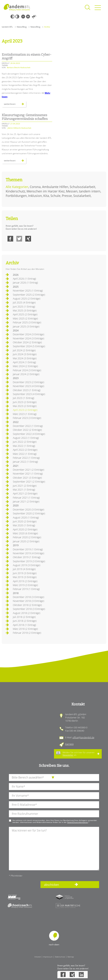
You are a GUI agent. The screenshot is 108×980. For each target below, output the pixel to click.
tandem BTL (7, 27)
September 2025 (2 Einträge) (29, 295)
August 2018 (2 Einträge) (27, 613)
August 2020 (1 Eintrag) (26, 517)
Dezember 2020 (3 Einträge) (29, 509)
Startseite (17, 7)
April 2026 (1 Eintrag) (24, 279)
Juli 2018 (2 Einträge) (24, 617)
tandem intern (90, 191)
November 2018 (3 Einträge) (29, 601)
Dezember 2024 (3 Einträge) (29, 334)
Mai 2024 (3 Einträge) (25, 358)
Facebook (10, 239)
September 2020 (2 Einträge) (29, 513)
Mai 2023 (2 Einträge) (25, 406)
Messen (72, 191)
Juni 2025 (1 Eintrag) (24, 307)
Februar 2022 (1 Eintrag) (26, 458)
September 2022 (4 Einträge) (29, 434)
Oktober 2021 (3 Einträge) (27, 478)
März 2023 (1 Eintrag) (25, 414)
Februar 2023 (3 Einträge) (27, 418)
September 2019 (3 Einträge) (29, 561)
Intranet (38, 957)
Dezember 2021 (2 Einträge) (29, 470)
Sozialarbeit (82, 196)
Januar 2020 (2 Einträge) (26, 541)
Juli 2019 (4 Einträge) (24, 569)
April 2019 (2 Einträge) (25, 581)
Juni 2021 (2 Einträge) (25, 486)
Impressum (48, 957)
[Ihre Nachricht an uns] (54, 848)
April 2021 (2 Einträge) (25, 493)
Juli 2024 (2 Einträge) (24, 350)
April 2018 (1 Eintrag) (24, 625)
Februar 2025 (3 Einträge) (27, 322)
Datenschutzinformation (78, 822)
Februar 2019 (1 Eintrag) (26, 589)
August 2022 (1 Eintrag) (26, 438)
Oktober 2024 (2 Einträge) (27, 342)
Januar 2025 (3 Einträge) (26, 326)
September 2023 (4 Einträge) (29, 394)
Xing (28, 239)
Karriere (69, 744)
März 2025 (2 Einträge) (25, 318)
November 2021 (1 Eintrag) (28, 474)
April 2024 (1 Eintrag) (24, 362)
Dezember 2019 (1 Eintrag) (28, 549)
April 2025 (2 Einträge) (25, 314)
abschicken (52, 885)
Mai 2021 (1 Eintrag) (24, 490)
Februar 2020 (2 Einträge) (27, 537)
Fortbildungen (16, 196)
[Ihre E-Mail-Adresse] (54, 805)
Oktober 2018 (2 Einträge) (27, 605)
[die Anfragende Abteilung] (54, 778)
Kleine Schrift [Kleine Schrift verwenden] (23, 17)
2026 (16, 275)
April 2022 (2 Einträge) (25, 450)
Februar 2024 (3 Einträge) (27, 370)
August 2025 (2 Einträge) (27, 299)
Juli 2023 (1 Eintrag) (24, 398)
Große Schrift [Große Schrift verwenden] (28, 17)
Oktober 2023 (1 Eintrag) (27, 390)
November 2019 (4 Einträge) (29, 553)
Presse (67, 196)
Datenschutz (60, 957)
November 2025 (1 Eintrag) (28, 291)
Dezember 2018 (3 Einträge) (29, 597)
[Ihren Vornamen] (54, 796)
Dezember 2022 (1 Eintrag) (28, 426)
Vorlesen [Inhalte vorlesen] (34, 17)
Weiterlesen (15, 105)
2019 (16, 545)
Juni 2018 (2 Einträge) (25, 621)
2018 (16, 593)
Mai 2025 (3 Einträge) (25, 310)
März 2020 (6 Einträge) (25, 533)
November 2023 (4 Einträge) (29, 386)
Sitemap (71, 957)
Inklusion (35, 196)
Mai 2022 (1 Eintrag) (24, 446)
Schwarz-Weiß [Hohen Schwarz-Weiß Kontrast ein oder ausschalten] (12, 17)
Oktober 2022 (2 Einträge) (27, 430)
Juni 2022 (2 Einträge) (25, 442)
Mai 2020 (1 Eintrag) (24, 525)
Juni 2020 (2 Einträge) (25, 521)
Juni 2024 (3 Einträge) (25, 354)
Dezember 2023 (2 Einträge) (29, 382)
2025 (16, 287)
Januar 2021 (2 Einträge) (26, 501)
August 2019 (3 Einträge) (27, 565)
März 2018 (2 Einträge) (25, 629)
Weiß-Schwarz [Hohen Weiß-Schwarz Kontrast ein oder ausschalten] (17, 17)
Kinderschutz (15, 191)
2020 (16, 505)
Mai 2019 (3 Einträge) (25, 577)
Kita (46, 196)
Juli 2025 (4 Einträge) (24, 302)
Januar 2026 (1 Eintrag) (25, 283)
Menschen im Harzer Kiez (46, 191)
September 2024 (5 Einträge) (29, 346)
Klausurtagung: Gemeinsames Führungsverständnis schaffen (25, 117)
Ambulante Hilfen (55, 187)
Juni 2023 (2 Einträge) (25, 402)
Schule (55, 196)
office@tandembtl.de (83, 737)
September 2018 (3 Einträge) (29, 609)
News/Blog (22, 27)
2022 (16, 422)
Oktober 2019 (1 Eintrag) (27, 557)
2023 (16, 378)
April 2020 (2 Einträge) (25, 529)
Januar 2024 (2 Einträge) (26, 374)
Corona (35, 187)
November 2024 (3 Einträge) (29, 338)
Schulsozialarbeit (82, 187)
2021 (16, 466)
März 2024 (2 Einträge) (25, 366)
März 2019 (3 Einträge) (25, 585)
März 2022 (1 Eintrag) (25, 454)
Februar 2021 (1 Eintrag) (26, 498)
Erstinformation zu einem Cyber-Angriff (27, 57)
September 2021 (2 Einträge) (29, 482)
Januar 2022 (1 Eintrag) (25, 462)
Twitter (19, 239)
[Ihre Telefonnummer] (54, 814)
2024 (16, 330)
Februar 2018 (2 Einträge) (27, 633)
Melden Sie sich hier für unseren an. (79, 754)
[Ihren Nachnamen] (54, 787)
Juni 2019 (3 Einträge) (25, 573)
